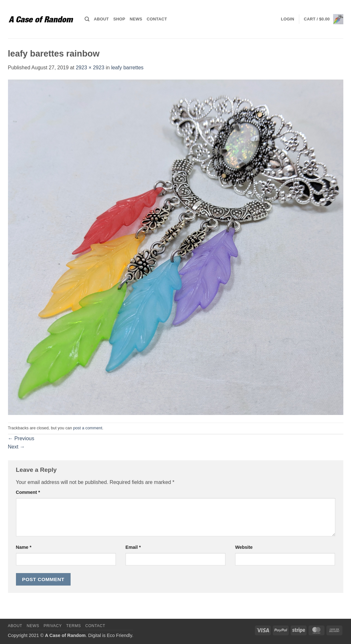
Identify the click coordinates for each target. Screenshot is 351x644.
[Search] (87, 19)
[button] (287, 19)
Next (16, 447)
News (136, 19)
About (101, 19)
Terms (73, 626)
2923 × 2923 (90, 68)
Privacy (53, 626)
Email (133, 547)
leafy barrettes (127, 68)
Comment (28, 492)
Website (244, 547)
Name (24, 547)
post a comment (88, 428)
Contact (157, 19)
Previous (21, 438)
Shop (119, 19)
